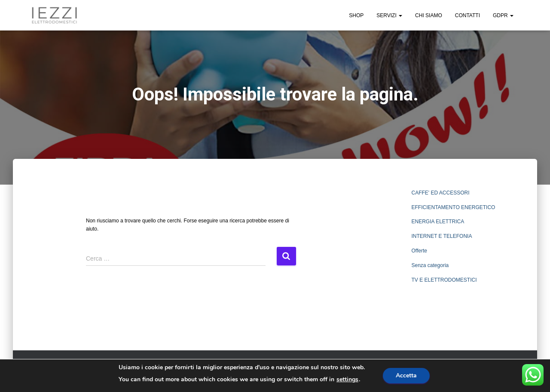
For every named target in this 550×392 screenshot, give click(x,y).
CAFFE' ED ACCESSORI (441, 193)
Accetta (406, 375)
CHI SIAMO (429, 15)
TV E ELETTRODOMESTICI (444, 280)
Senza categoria (430, 265)
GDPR (503, 15)
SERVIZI (389, 15)
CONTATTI (467, 15)
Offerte (419, 251)
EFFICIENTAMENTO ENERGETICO (454, 207)
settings (347, 380)
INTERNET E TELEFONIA (442, 236)
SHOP (356, 15)
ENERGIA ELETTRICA (438, 222)
